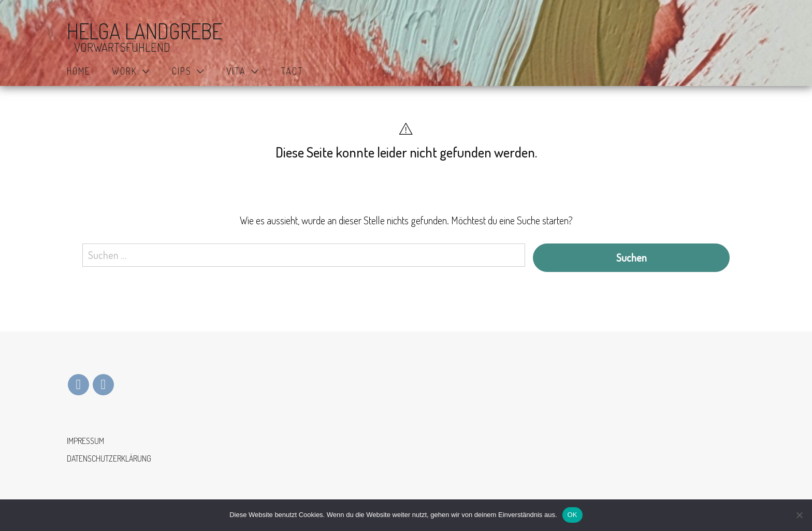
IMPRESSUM (85, 441)
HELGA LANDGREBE (144, 31)
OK (572, 515)
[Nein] (799, 515)
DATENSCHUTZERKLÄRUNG (109, 458)
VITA (236, 71)
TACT (292, 71)
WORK (125, 71)
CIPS (182, 71)
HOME (79, 71)
